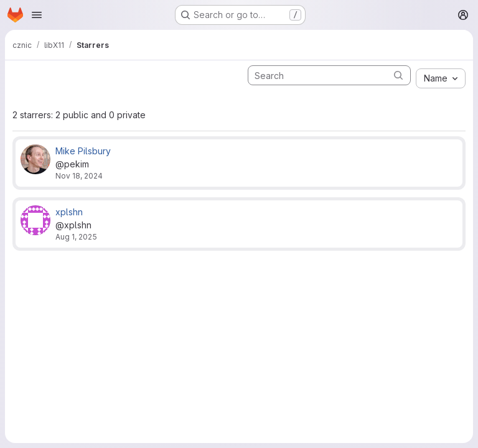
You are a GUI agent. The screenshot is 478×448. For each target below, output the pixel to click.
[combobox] (441, 78)
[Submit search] (398, 75)
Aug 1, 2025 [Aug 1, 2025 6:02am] (76, 237)
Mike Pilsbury (83, 151)
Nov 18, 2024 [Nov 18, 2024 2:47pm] (79, 176)
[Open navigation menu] (37, 15)
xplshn (69, 212)
